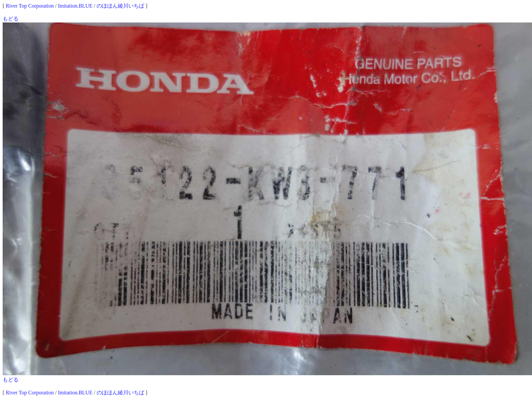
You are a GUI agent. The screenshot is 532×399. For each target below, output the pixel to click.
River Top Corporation (30, 6)
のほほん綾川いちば (120, 6)
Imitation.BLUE (75, 6)
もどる (11, 19)
